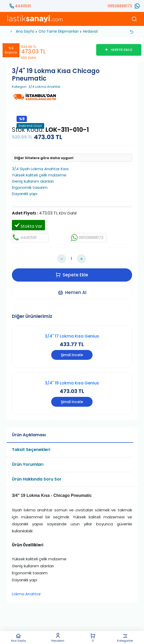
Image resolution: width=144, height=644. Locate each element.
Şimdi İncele (72, 355)
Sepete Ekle (72, 275)
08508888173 (120, 6)
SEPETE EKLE (119, 50)
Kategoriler (125, 638)
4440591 (23, 6)
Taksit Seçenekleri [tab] (31, 450)
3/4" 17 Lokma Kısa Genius (72, 336)
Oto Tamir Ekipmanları (59, 31)
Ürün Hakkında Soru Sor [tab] (37, 479)
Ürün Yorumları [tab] (28, 465)
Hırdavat (90, 31)
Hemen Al (72, 292)
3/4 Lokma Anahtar (44, 87)
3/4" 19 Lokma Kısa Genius (72, 383)
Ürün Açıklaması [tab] (29, 435)
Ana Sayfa (18, 638)
